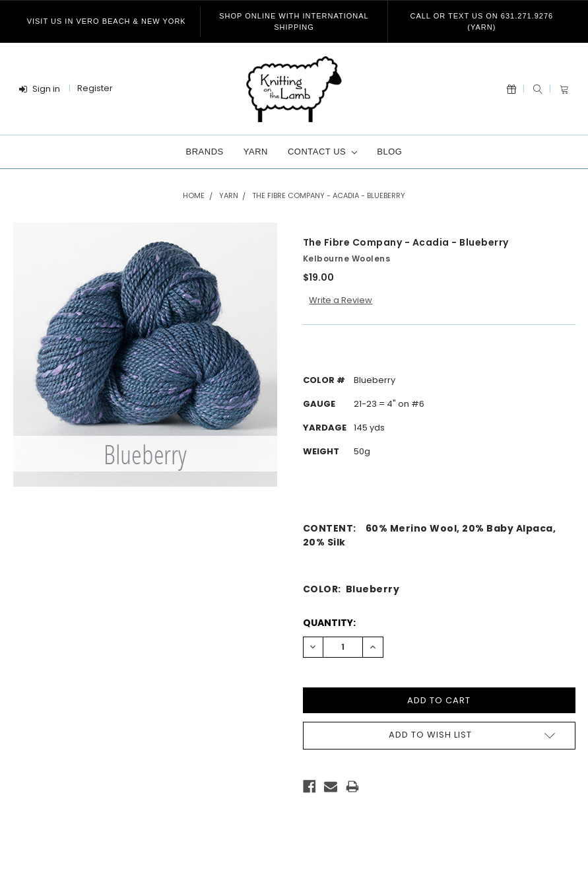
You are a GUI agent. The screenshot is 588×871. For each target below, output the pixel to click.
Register (95, 88)
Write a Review (341, 300)
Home (194, 195)
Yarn (256, 152)
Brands (205, 152)
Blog (389, 152)
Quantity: (329, 623)
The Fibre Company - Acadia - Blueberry (329, 195)
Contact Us (322, 152)
